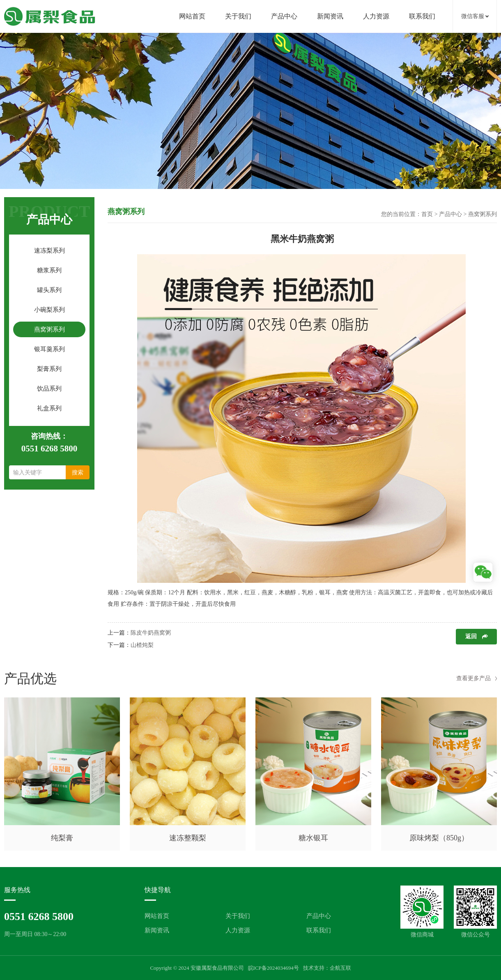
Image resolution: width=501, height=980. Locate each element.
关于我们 (238, 16)
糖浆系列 (49, 270)
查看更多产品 (473, 678)
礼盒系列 (49, 408)
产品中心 (284, 16)
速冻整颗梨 (188, 838)
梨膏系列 (49, 369)
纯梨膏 (62, 838)
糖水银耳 (313, 838)
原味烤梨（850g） (439, 838)
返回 (471, 636)
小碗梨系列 (49, 310)
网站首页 (192, 16)
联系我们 (422, 16)
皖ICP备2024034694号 (273, 968)
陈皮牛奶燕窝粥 (151, 633)
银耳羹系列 (49, 349)
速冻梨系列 (49, 251)
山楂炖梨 (142, 645)
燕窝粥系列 (49, 329)
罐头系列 (49, 290)
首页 (427, 214)
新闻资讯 (330, 16)
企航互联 (340, 968)
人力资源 (376, 16)
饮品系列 (49, 389)
